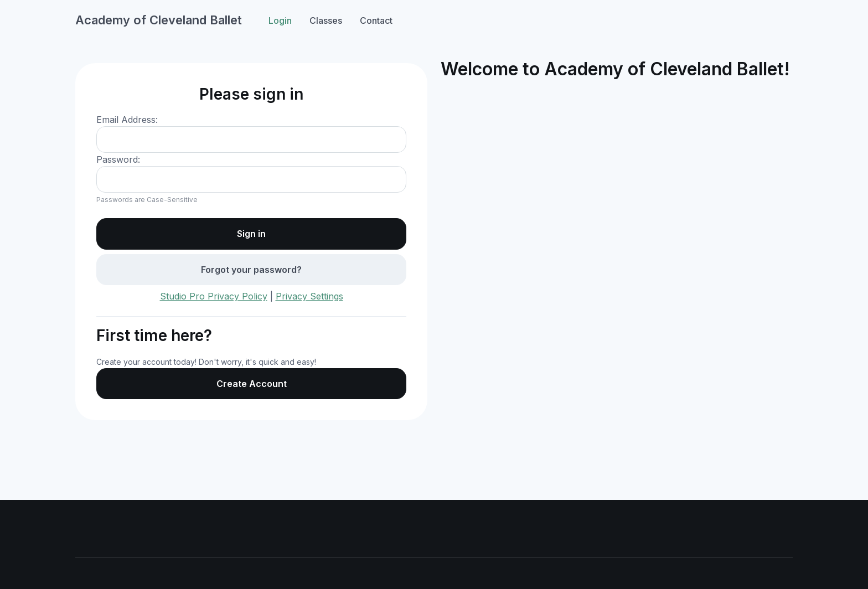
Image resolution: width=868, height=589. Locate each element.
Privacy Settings (309, 296)
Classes (326, 20)
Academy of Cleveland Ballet (159, 20)
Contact (376, 20)
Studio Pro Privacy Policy (214, 296)
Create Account (252, 384)
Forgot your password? (251, 270)
